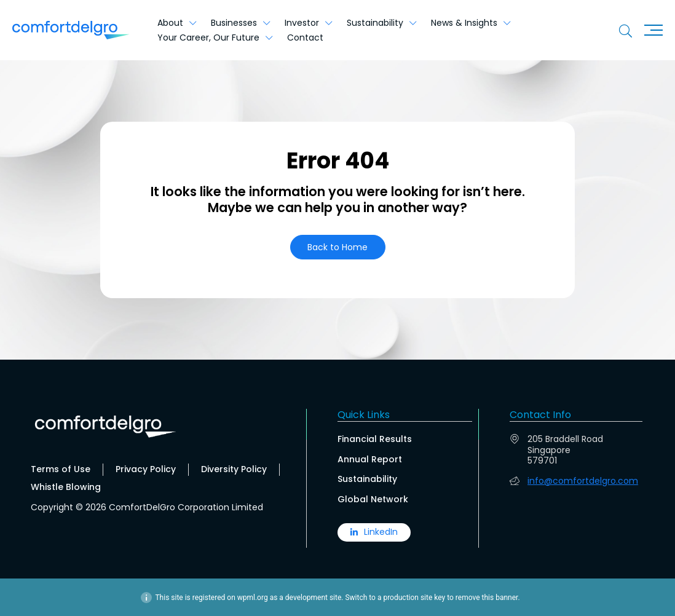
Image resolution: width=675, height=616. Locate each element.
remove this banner (487, 597)
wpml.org (253, 597)
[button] (338, 247)
